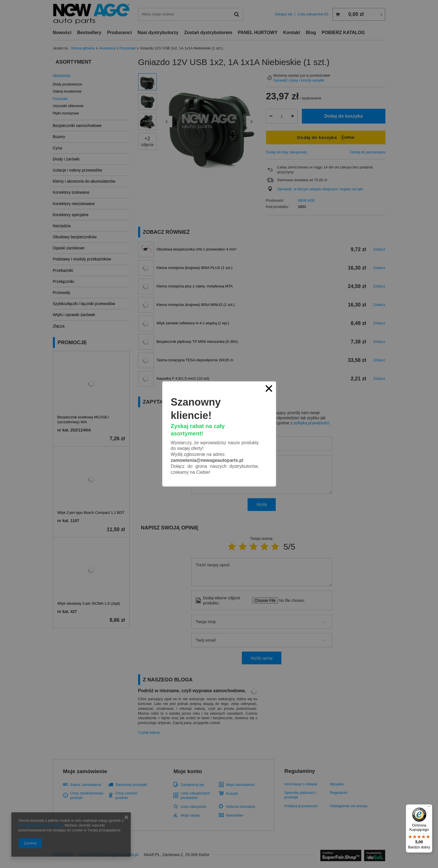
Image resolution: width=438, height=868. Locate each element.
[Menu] (429, 808)
